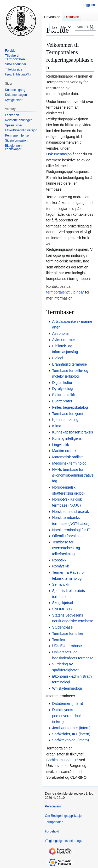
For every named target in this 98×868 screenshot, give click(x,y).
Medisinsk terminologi (70, 463)
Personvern (53, 806)
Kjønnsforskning (65, 420)
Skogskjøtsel (62, 603)
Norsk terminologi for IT (71, 530)
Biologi (57, 358)
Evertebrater (62, 401)
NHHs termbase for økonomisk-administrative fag (73, 475)
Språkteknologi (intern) (70, 740)
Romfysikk (60, 566)
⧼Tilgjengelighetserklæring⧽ (63, 841)
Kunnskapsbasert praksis (72, 432)
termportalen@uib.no (63, 292)
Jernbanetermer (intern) (71, 728)
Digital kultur (62, 383)
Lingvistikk (60, 445)
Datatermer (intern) (67, 703)
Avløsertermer (64, 340)
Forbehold (52, 831)
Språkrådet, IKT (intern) (71, 734)
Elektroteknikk (63, 395)
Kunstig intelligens (67, 438)
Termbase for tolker (68, 634)
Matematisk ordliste (68, 457)
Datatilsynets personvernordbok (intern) (67, 716)
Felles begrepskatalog (70, 407)
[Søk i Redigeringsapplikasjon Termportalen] (85, 27)
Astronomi (60, 333)
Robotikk (59, 560)
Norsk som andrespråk (70, 512)
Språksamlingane (60, 760)
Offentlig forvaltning (68, 536)
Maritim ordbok (64, 451)
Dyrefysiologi (62, 389)
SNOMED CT (63, 609)
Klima (57, 426)
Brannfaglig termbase (69, 364)
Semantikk (60, 584)
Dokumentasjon (59, 154)
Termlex (58, 640)
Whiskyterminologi (67, 688)
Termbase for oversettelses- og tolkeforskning (66, 548)
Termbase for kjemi (67, 414)
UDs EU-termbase (67, 646)
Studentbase (62, 627)
